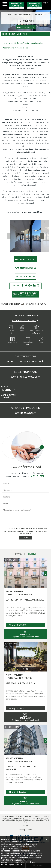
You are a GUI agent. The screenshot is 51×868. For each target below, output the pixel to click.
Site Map (22, 830)
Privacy (30, 830)
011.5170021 (39, 476)
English (46, 3)
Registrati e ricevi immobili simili (25, 635)
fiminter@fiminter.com (40, 818)
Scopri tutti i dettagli (26, 321)
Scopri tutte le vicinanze (25, 377)
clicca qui (18, 849)
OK (46, 839)
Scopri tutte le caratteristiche (26, 361)
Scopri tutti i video (8, 396)
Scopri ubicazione (26, 413)
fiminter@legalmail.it (25, 822)
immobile (26, 259)
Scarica (26, 276)
